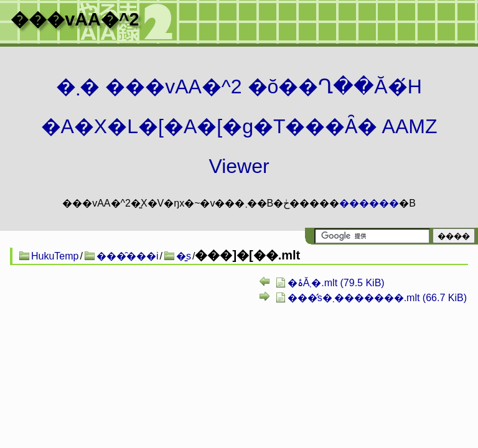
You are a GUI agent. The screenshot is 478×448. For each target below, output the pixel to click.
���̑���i (128, 256)
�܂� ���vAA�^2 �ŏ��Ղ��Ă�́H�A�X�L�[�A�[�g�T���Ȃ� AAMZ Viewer (239, 126)
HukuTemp (55, 256)
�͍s (184, 256)
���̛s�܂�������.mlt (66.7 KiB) (377, 298)
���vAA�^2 (75, 19)
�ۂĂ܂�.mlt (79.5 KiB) (336, 283)
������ (369, 203)
